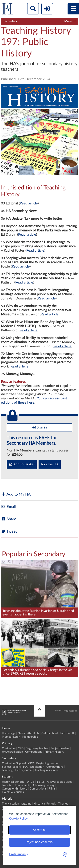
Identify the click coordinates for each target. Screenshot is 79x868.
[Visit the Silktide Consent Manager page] (65, 854)
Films (52, 789)
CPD (21, 748)
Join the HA (50, 464)
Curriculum (9, 748)
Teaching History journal (17, 770)
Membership (30, 737)
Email (8, 507)
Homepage (9, 733)
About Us (33, 733)
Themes (63, 804)
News (21, 733)
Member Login (11, 737)
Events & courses (13, 792)
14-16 (30, 782)
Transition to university (16, 785)
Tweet (9, 531)
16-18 (41, 782)
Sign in (40, 427)
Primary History (54, 752)
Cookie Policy (18, 819)
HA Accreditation (12, 752)
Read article (29, 204)
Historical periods (13, 782)
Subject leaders (60, 748)
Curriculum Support (14, 763)
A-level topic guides (60, 782)
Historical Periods (45, 804)
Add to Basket (22, 464)
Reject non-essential (40, 842)
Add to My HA (16, 494)
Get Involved (50, 733)
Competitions (34, 752)
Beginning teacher (37, 748)
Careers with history (15, 789)
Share (9, 519)
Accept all (39, 830)
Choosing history (44, 785)
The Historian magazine (17, 804)
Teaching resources (46, 770)
